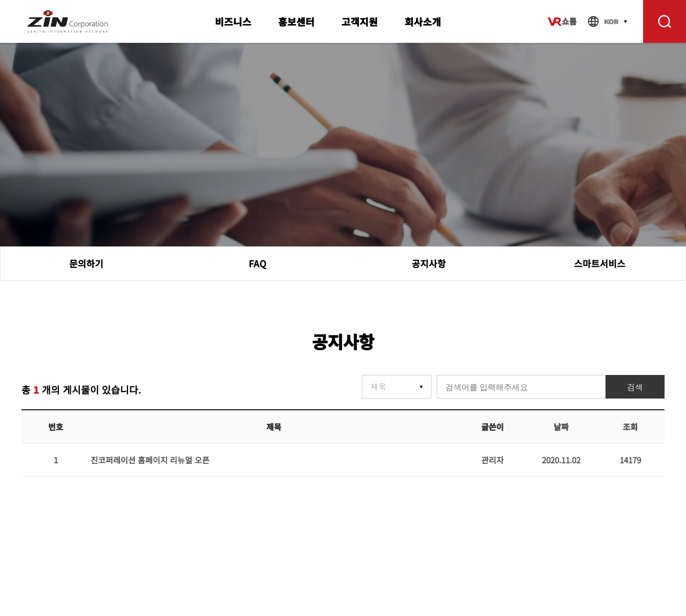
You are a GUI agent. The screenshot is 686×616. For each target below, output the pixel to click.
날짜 (561, 427)
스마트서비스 (600, 263)
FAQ (258, 263)
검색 (635, 388)
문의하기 (86, 263)
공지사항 (429, 263)
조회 (630, 427)
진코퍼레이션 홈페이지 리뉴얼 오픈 (150, 460)
